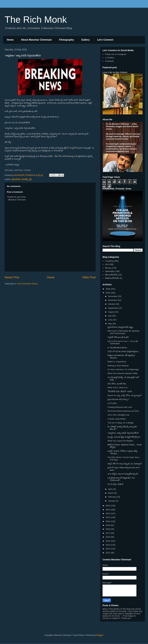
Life (107, 264)
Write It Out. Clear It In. (118, 388)
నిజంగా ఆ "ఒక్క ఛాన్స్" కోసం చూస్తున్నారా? (125, 395)
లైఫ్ (30, 179)
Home (10, 40)
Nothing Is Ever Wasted (118, 366)
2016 (108, 537)
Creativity (109, 261)
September (113, 308)
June (111, 320)
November (113, 300)
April (110, 489)
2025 (108, 293)
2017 (108, 533)
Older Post (89, 277)
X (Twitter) (110, 58)
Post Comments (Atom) (27, 284)
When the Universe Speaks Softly (122, 373)
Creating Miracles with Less (120, 407)
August (111, 312)
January (112, 501)
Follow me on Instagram (116, 54)
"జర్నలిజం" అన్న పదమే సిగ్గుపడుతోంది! (123, 433)
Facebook (109, 61)
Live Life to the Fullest (115, 72)
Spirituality (110, 271)
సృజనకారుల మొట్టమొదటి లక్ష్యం (120, 327)
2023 (108, 510)
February (112, 497)
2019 (108, 525)
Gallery (86, 40)
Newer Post (12, 277)
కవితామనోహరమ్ (112, 278)
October (112, 304)
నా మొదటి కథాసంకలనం (117, 348)
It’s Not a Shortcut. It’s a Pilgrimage (123, 369)
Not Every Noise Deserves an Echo (123, 411)
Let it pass (112, 403)
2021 (108, 517)
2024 (108, 506)
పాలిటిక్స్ (24, 179)
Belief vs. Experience (117, 362)
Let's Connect (105, 40)
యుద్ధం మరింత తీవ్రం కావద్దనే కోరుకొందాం (124, 437)
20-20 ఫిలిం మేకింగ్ (115, 484)
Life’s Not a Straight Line (118, 415)
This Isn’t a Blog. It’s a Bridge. (121, 423)
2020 (108, 521)
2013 (108, 549)
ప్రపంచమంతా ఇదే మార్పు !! (118, 399)
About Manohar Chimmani (36, 40)
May (110, 324)
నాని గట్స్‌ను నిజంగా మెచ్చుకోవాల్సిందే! (123, 474)
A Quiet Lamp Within (117, 419)
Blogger (100, 635)
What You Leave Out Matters (120, 441)
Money (108, 268)
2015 (108, 541)
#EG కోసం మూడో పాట (117, 384)
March (111, 493)
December (113, 296)
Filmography (67, 40)
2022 (108, 513)
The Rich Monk (36, 20)
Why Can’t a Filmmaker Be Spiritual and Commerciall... (123, 332)
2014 (108, 545)
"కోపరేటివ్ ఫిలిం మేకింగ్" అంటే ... (121, 391)
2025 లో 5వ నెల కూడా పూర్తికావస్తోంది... (123, 351)
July (110, 316)
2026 (108, 289)
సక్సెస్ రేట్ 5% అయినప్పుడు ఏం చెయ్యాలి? (125, 464)
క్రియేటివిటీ (16, 179)
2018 (108, 529)
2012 (108, 553)
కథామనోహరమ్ (111, 275)
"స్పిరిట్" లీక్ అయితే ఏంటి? (118, 337)
